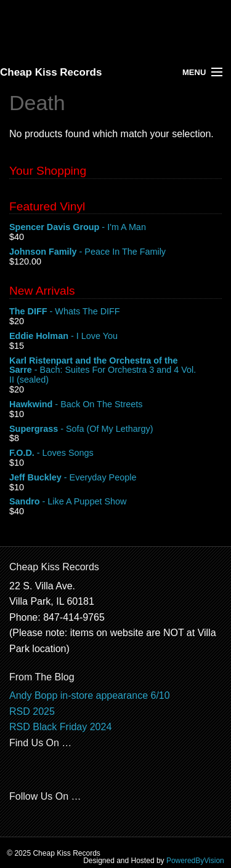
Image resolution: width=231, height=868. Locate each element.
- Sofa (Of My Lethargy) (115, 429)
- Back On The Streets (115, 405)
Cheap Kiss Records (51, 72)
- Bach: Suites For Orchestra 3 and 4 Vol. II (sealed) (115, 371)
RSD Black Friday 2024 (60, 727)
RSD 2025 (32, 711)
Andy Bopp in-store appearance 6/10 (90, 695)
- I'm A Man (115, 228)
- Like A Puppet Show (115, 502)
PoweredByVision (195, 861)
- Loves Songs (115, 453)
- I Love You (115, 336)
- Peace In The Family (115, 252)
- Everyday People (115, 478)
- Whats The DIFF (115, 312)
